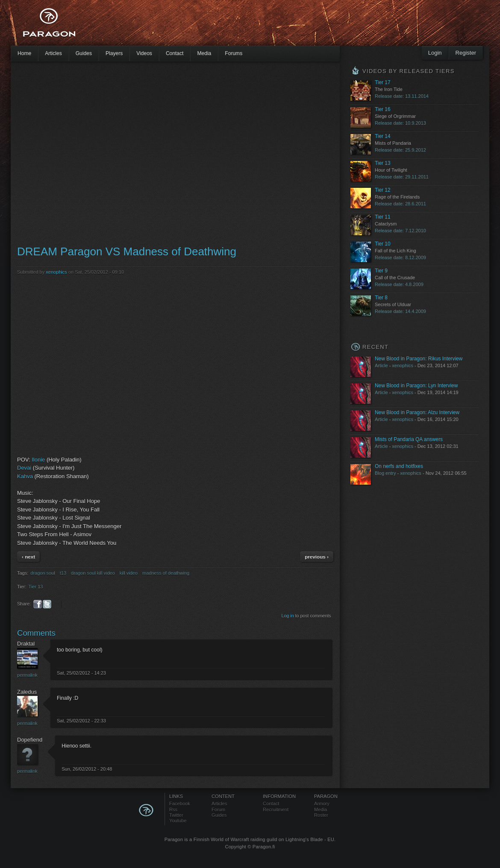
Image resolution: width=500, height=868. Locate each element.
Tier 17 (383, 82)
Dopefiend (30, 740)
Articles (53, 53)
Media (204, 53)
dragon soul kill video (93, 573)
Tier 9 (381, 271)
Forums (234, 53)
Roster (321, 815)
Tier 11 (383, 217)
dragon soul (43, 573)
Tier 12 (383, 190)
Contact (175, 53)
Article (381, 365)
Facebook (180, 804)
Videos (144, 53)
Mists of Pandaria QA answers (409, 439)
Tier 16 (383, 109)
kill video (129, 573)
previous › (317, 557)
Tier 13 (36, 587)
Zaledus (27, 692)
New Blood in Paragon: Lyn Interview (416, 386)
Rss (173, 810)
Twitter (176, 815)
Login (435, 53)
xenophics (56, 272)
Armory (322, 804)
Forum (218, 810)
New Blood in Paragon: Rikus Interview (419, 359)
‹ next (28, 557)
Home (24, 53)
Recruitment (276, 810)
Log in (288, 616)
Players (114, 53)
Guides (84, 53)
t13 (63, 573)
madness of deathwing (166, 573)
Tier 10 (383, 244)
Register (466, 53)
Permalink (27, 675)
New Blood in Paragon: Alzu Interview (417, 412)
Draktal (26, 644)
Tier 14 (383, 136)
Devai (24, 468)
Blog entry (385, 473)
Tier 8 (381, 298)
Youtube (178, 821)
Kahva (25, 476)
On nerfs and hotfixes (399, 466)
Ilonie (38, 460)
